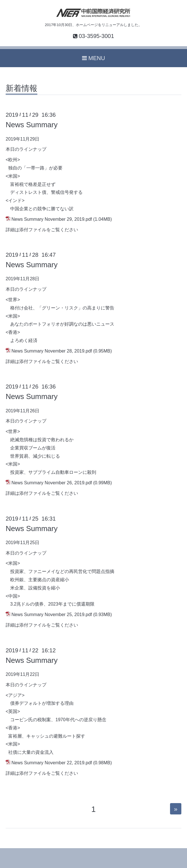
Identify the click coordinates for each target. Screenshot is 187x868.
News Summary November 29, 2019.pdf (52, 219)
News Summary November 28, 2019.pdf (52, 351)
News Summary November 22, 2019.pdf (52, 763)
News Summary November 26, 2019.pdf (52, 483)
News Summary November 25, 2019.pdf (52, 615)
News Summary (32, 125)
